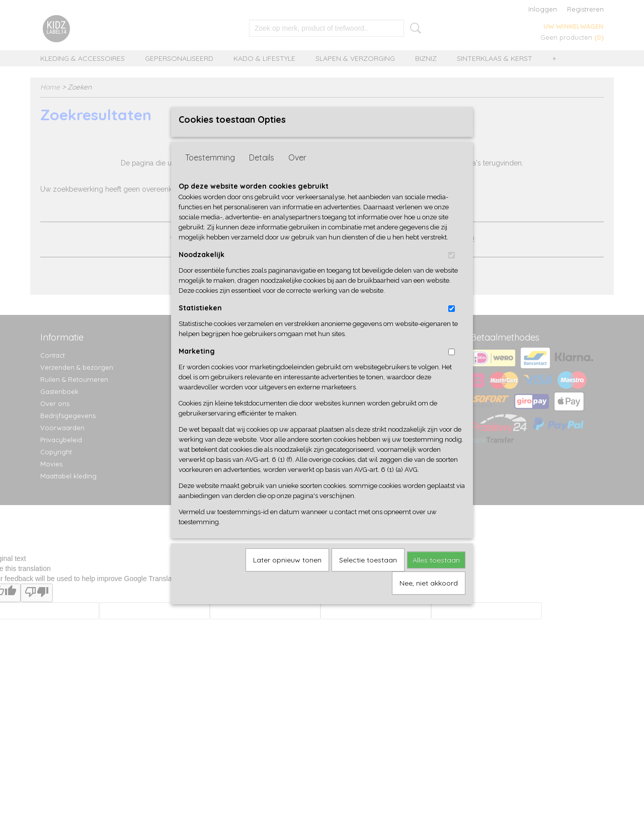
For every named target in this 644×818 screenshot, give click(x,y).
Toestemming (210, 174)
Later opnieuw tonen (287, 576)
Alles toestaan (436, 576)
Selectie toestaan (368, 576)
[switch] (452, 271)
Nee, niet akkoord (429, 599)
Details (262, 174)
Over (297, 174)
